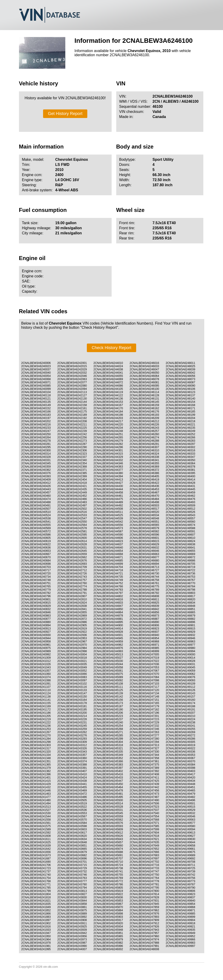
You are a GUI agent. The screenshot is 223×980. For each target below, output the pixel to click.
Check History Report (111, 348)
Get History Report (65, 114)
